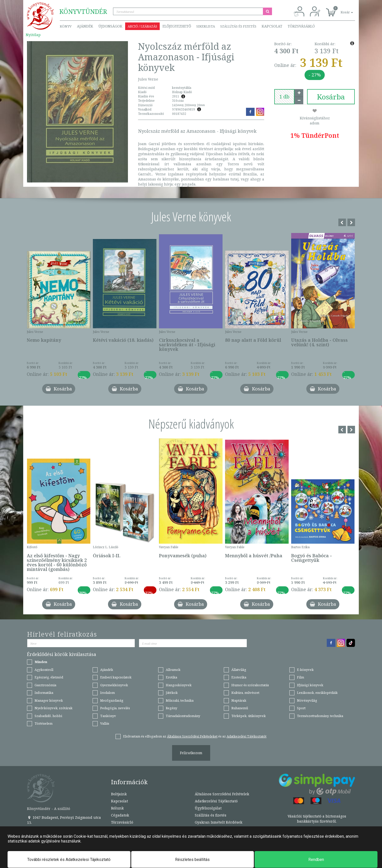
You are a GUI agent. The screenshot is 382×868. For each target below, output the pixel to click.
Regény (171, 708)
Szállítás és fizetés (238, 26)
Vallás (105, 723)
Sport (301, 708)
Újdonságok (110, 26)
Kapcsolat (272, 26)
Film (301, 677)
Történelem (44, 723)
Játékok (172, 693)
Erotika (171, 677)
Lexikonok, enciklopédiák (317, 693)
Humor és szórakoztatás (250, 685)
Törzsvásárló (301, 26)
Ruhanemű (240, 708)
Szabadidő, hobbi (48, 716)
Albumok (173, 670)
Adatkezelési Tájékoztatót (247, 736)
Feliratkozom (191, 753)
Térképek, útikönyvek (249, 716)
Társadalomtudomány (183, 716)
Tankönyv (108, 716)
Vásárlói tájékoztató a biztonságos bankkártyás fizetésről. (317, 819)
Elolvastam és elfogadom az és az (195, 736)
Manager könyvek (49, 700)
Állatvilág (239, 670)
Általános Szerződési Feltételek (222, 794)
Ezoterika (239, 677)
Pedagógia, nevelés (115, 708)
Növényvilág (307, 700)
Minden (41, 662)
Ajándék (85, 26)
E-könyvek (305, 670)
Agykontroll (44, 670)
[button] (341, 9)
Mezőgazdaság (112, 700)
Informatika (44, 693)
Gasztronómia (45, 685)
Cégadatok (120, 815)
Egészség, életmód (49, 677)
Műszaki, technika (180, 700)
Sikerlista (206, 26)
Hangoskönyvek (179, 685)
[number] (284, 97)
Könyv (66, 26)
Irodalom (107, 693)
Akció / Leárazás (142, 26)
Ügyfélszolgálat (208, 808)
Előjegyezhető (177, 26)
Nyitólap (33, 35)
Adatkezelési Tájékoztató (216, 801)
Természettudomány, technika (320, 716)
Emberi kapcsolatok (116, 677)
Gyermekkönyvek (114, 685)
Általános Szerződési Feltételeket (192, 736)
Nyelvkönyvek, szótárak (53, 708)
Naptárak (239, 700)
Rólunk (117, 808)
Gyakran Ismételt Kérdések (219, 822)
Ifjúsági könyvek (310, 685)
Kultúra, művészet (245, 693)
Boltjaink (119, 794)
